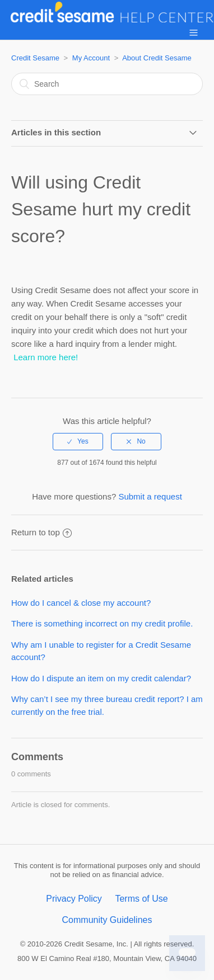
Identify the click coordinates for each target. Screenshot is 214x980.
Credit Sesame (35, 58)
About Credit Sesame (157, 58)
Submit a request (150, 496)
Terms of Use (141, 899)
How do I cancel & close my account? (81, 603)
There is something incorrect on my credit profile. (102, 623)
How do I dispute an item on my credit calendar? (101, 678)
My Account (91, 58)
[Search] (107, 84)
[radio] (78, 441)
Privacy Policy (74, 899)
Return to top (41, 532)
